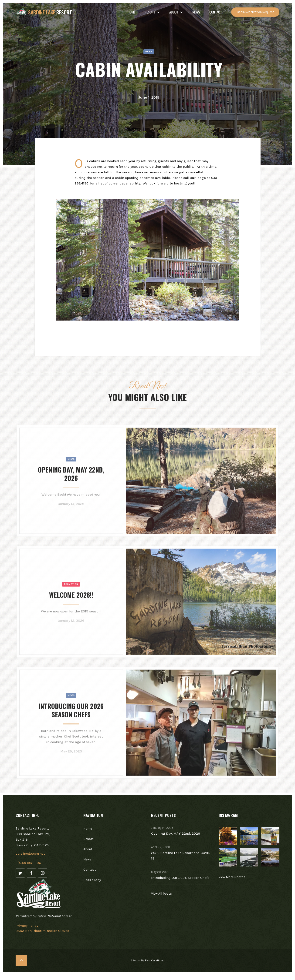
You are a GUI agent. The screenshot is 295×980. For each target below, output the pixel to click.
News (71, 472)
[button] (152, 12)
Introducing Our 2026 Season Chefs (180, 878)
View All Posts (161, 894)
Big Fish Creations (152, 960)
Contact (216, 12)
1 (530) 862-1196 (28, 863)
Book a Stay (92, 880)
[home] (44, 12)
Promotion (71, 597)
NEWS (196, 12)
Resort (88, 839)
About (88, 849)
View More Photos (232, 877)
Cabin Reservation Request (255, 12)
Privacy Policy (27, 926)
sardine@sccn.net (30, 853)
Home (131, 12)
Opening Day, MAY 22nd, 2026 (176, 833)
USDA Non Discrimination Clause (42, 931)
